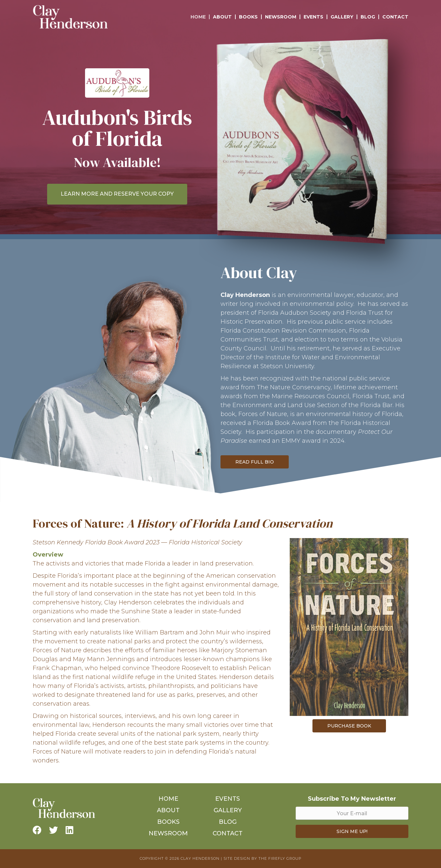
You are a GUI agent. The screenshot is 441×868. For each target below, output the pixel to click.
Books (248, 17)
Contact (395, 17)
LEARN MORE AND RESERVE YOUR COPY (117, 194)
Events (313, 17)
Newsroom (281, 17)
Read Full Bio (255, 462)
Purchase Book (349, 726)
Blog (368, 17)
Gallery (342, 17)
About (222, 17)
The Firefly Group (280, 858)
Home (198, 17)
